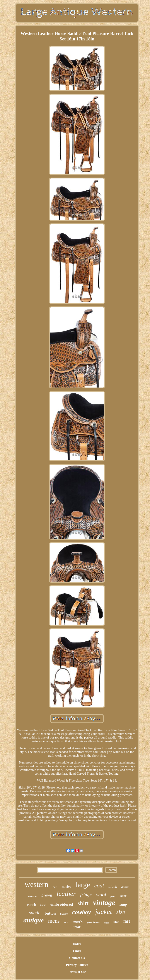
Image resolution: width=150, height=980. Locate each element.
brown (47, 895)
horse (43, 905)
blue (116, 922)
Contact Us (77, 958)
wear (77, 927)
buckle (64, 914)
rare (127, 921)
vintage (104, 903)
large (83, 885)
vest (66, 922)
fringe (86, 895)
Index (77, 944)
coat (99, 886)
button (50, 913)
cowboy (82, 912)
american (32, 896)
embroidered (62, 904)
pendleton (93, 922)
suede (34, 913)
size (121, 912)
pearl (113, 896)
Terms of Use (77, 972)
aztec (123, 896)
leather (66, 894)
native (66, 887)
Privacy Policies (77, 965)
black (113, 887)
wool (101, 895)
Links (77, 951)
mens (54, 921)
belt (55, 887)
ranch (31, 905)
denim (125, 887)
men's (78, 921)
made (106, 923)
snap (123, 904)
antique (33, 920)
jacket (104, 912)
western (37, 884)
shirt (83, 903)
